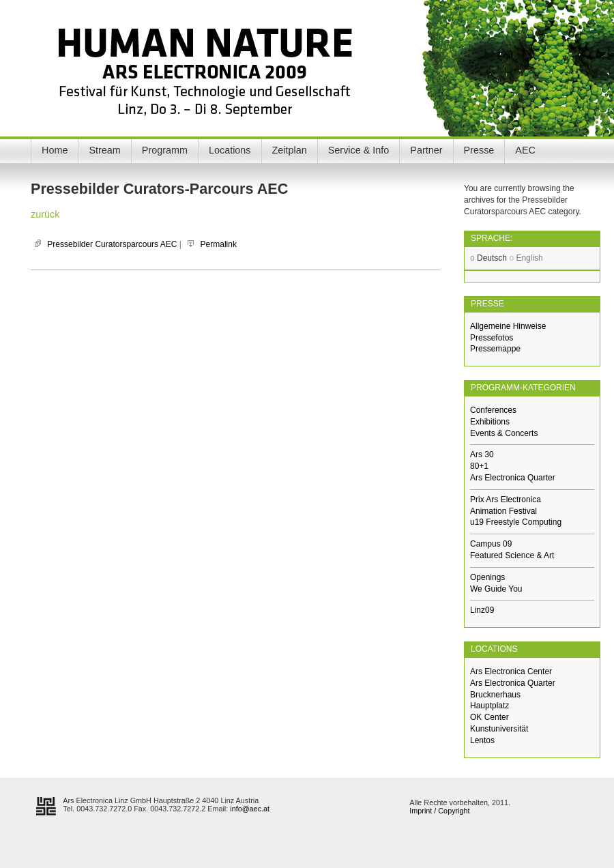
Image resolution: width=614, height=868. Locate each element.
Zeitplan (290, 150)
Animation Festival (503, 511)
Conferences (493, 410)
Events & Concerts (504, 433)
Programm (165, 150)
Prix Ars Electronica (506, 500)
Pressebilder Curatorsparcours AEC (112, 244)
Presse (479, 150)
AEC (525, 150)
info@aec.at (250, 809)
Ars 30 (482, 454)
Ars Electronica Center (511, 671)
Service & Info (359, 150)
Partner (426, 150)
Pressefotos (492, 338)
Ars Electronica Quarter (513, 478)
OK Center (489, 717)
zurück (45, 214)
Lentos (482, 740)
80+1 (479, 466)
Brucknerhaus (495, 695)
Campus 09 (491, 544)
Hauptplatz (489, 706)
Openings (487, 577)
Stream (104, 150)
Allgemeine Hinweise (508, 326)
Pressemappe (495, 349)
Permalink (219, 244)
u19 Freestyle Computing (516, 522)
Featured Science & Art (512, 555)
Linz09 (482, 610)
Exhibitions (490, 422)
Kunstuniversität (499, 729)
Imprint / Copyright (439, 811)
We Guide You (496, 589)
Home (55, 150)
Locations (230, 150)
